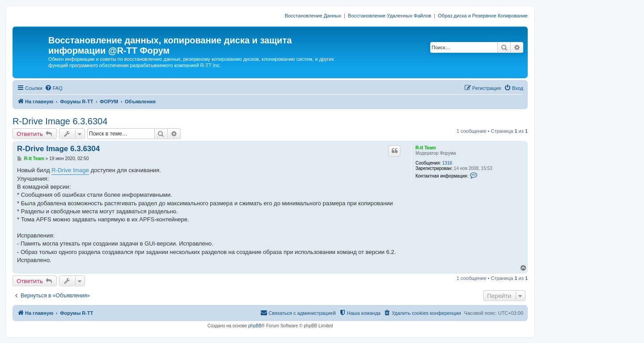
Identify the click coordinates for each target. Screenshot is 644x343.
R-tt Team (426, 148)
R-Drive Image (70, 170)
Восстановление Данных (313, 16)
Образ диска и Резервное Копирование (483, 16)
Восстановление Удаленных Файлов (390, 16)
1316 (447, 163)
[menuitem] (54, 88)
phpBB (255, 326)
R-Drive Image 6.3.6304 (60, 121)
